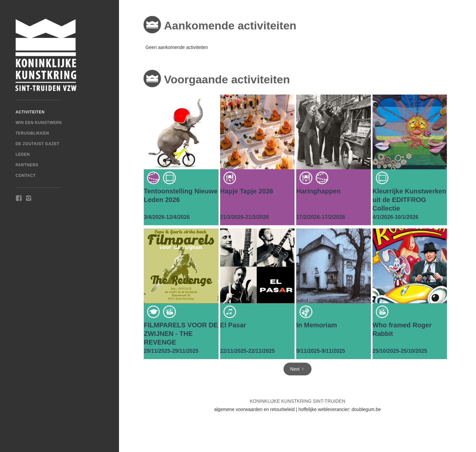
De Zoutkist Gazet (38, 144)
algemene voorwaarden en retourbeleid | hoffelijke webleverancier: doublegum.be (298, 409)
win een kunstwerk (39, 123)
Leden (23, 154)
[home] (59, 55)
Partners (27, 165)
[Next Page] (298, 369)
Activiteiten (30, 112)
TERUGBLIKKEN (32, 133)
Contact (26, 176)
